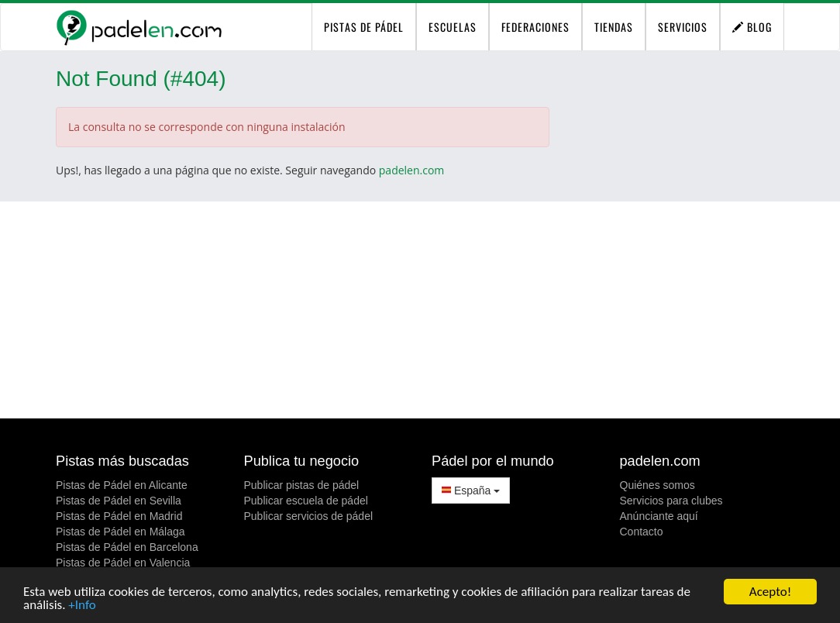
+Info (82, 606)
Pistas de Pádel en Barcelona (127, 547)
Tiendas (614, 27)
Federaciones (535, 27)
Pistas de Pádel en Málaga (120, 532)
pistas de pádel (364, 27)
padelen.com (412, 170)
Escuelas (453, 27)
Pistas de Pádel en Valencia (123, 563)
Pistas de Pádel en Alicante (122, 485)
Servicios (683, 27)
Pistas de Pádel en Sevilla (119, 501)
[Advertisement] (420, 310)
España (471, 490)
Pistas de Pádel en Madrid (119, 516)
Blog (752, 27)
